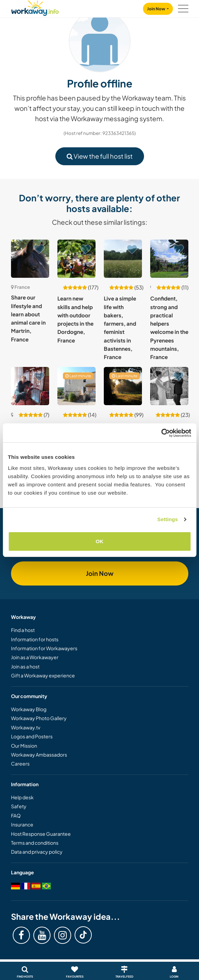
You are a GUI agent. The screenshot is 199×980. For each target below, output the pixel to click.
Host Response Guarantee (41, 834)
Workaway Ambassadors (39, 755)
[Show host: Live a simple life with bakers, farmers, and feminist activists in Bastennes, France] (123, 259)
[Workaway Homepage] (35, 7)
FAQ (16, 815)
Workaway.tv (26, 727)
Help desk (22, 797)
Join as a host (25, 666)
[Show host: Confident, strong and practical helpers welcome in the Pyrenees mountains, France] (169, 259)
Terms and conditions (35, 843)
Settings (168, 519)
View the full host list (100, 156)
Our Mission (24, 746)
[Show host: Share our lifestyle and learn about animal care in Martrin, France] (30, 259)
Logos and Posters (32, 736)
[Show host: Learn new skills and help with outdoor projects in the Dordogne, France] (76, 259)
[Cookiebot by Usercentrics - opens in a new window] (161, 433)
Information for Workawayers (44, 648)
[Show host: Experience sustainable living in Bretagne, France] (123, 386)
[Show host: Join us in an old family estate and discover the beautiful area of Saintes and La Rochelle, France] (30, 386)
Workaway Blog (29, 709)
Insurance (22, 824)
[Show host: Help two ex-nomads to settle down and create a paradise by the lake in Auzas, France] (76, 386)
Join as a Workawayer (35, 657)
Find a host (23, 630)
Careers (20, 763)
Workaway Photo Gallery (39, 718)
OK (99, 541)
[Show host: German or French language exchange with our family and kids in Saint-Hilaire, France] (169, 386)
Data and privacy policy (37, 852)
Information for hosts (35, 639)
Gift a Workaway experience (43, 675)
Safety (19, 806)
